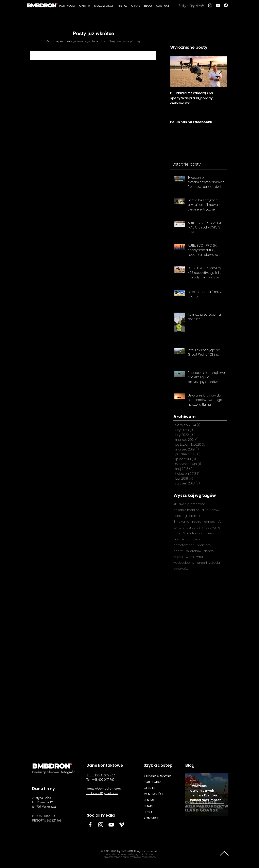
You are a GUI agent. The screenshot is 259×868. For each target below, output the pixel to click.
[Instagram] (210, 5)
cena (177, 516)
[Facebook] (226, 5)
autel (205, 510)
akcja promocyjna (192, 504)
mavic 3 (179, 533)
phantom (204, 545)
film (201, 516)
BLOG (148, 812)
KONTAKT (151, 818)
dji (185, 516)
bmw (215, 510)
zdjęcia (214, 563)
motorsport (196, 533)
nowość (179, 539)
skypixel (209, 551)
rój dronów (194, 551)
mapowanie (211, 528)
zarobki (202, 563)
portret (178, 551)
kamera (209, 522)
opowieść (195, 539)
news (210, 533)
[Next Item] (220, 71)
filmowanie (181, 522)
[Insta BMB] (101, 825)
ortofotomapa (184, 545)
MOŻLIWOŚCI (153, 794)
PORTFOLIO (152, 782)
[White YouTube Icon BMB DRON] (111, 825)
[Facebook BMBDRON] (90, 825)
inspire (196, 522)
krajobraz (193, 528)
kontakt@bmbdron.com (104, 788)
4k (175, 504)
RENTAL (149, 800)
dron (193, 516)
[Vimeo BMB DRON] (122, 825)
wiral (200, 557)
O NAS (148, 806)
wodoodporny (184, 563)
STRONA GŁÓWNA (157, 776)
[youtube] (218, 5)
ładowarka (181, 569)
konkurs (179, 528)
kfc (219, 522)
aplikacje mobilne (186, 510)
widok (190, 557)
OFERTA (150, 788)
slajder (178, 557)
